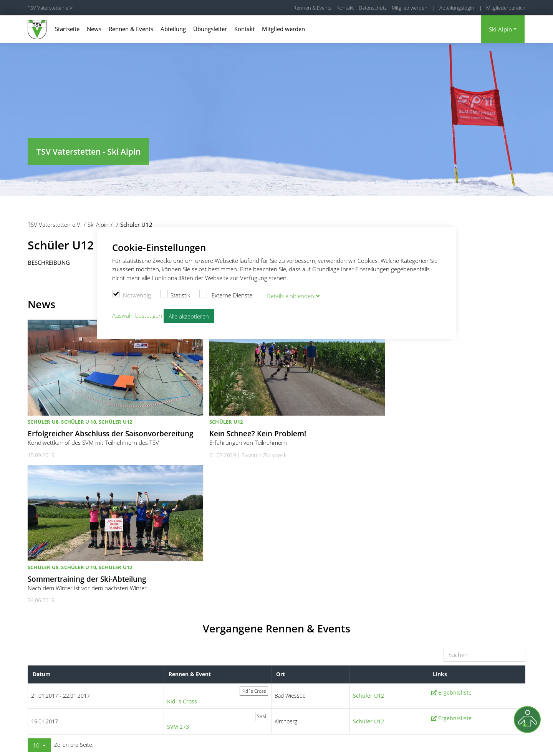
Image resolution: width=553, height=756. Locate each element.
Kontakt (345, 8)
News (94, 29)
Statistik (175, 294)
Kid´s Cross (182, 565)
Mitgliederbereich (506, 8)
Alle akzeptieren (189, 316)
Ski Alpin (500, 29)
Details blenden (290, 295)
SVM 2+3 (178, 590)
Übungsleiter (210, 29)
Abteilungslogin (457, 8)
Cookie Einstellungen (376, 741)
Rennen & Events (312, 8)
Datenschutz (373, 8)
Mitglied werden (410, 8)
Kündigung (513, 741)
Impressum (445, 741)
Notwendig (132, 294)
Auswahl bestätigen (137, 315)
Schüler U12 (368, 559)
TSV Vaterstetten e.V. (51, 8)
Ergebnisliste (455, 556)
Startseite (67, 29)
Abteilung (173, 29)
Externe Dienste (226, 294)
